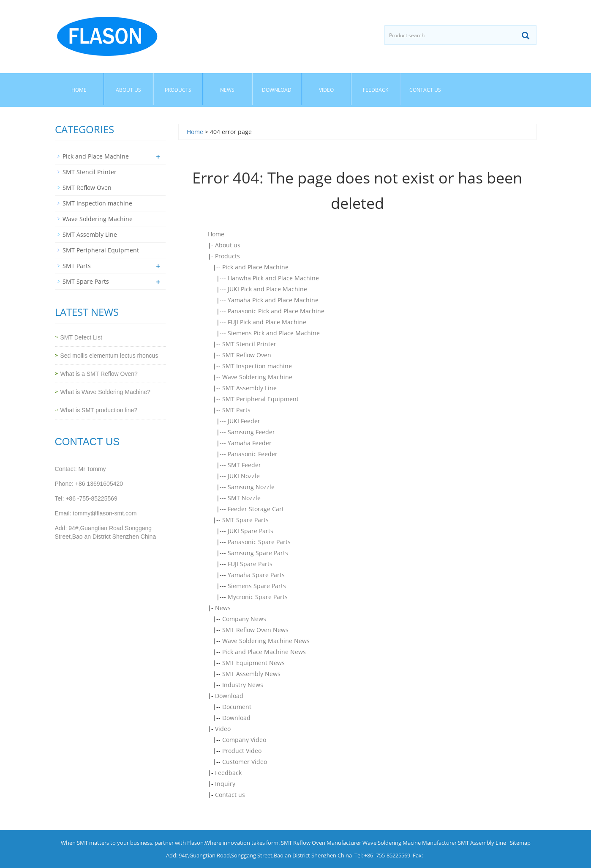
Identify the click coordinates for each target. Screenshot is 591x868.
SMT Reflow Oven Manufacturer (321, 843)
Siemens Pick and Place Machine (274, 333)
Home (79, 90)
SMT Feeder (244, 465)
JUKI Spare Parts (251, 531)
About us (128, 90)
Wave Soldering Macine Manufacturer (410, 843)
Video (326, 90)
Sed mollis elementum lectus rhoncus (109, 356)
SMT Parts (236, 410)
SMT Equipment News (253, 663)
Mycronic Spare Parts (258, 597)
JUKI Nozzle (244, 476)
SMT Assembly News (251, 674)
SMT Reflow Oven (247, 355)
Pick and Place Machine (255, 267)
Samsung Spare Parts (258, 553)
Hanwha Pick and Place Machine (273, 278)
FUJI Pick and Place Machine (267, 322)
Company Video (244, 740)
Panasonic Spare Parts (259, 542)
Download (277, 90)
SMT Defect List (81, 337)
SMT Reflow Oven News (255, 630)
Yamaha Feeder (250, 443)
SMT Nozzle (244, 498)
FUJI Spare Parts (250, 564)
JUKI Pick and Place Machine (267, 289)
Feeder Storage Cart (256, 509)
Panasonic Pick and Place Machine (276, 311)
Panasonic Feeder (253, 454)
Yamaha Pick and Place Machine (273, 300)
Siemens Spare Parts (257, 586)
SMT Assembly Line (249, 388)
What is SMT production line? (99, 410)
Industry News (243, 685)
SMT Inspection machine (257, 366)
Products (178, 90)
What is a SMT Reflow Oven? (99, 374)
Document (237, 707)
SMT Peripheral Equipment (260, 399)
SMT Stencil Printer (249, 344)
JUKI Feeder (244, 421)
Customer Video (245, 762)
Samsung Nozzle (251, 487)
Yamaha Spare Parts (256, 575)
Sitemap (520, 843)
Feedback (376, 90)
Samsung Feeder (251, 432)
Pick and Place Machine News (264, 652)
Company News (244, 619)
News (227, 90)
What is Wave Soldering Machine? (105, 392)
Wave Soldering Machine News (266, 641)
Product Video (242, 751)
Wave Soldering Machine (257, 377)
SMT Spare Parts (245, 520)
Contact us (425, 90)
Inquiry (225, 784)
